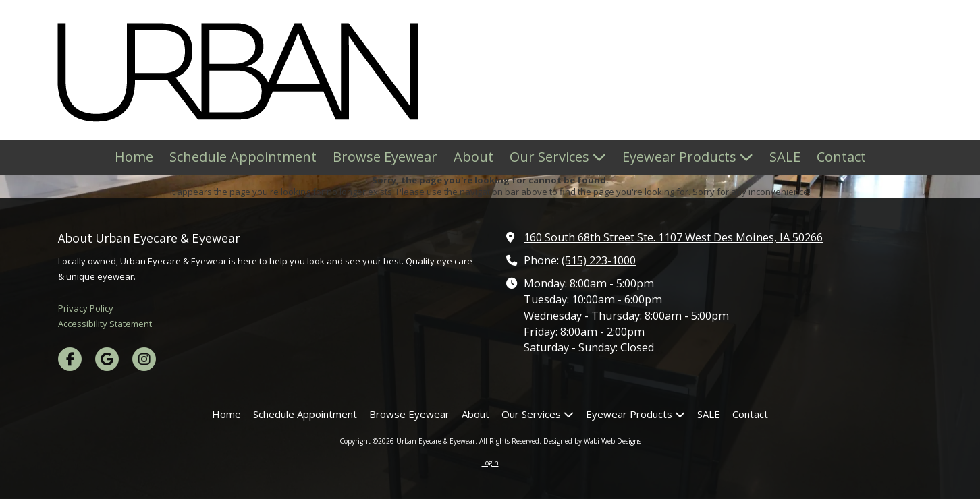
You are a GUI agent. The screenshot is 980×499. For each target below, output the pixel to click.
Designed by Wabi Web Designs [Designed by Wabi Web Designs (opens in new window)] (592, 441)
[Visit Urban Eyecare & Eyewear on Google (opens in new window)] (107, 359)
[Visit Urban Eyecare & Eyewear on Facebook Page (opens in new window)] (70, 359)
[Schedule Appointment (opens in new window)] (243, 157)
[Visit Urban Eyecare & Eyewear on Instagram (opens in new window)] (144, 359)
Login (490, 463)
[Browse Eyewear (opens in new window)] (385, 157)
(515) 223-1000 (599, 260)
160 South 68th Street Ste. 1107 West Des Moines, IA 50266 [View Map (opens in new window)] (673, 237)
